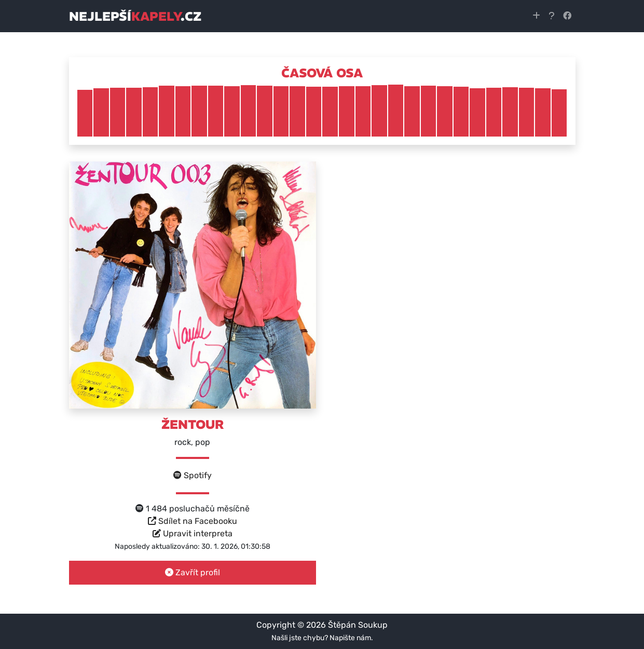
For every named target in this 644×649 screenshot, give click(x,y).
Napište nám (350, 638)
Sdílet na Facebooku (193, 521)
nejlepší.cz (135, 16)
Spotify (193, 475)
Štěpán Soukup (358, 625)
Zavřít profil (193, 572)
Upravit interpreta (193, 533)
